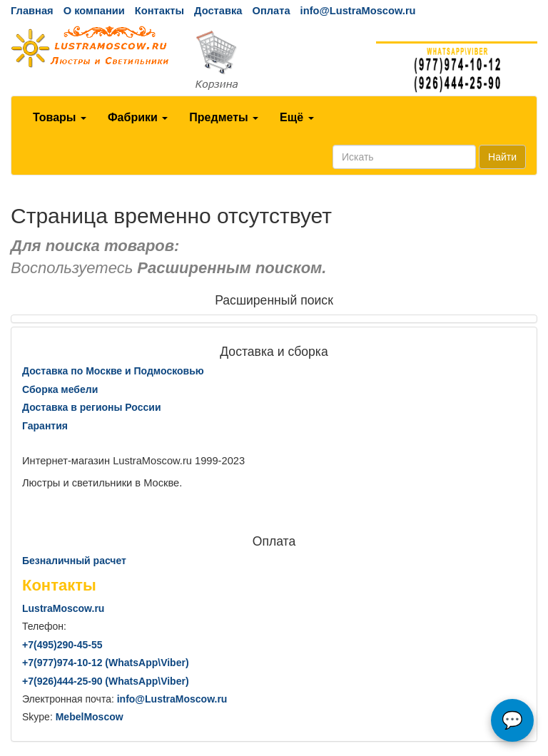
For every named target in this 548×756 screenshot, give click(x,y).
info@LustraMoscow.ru (358, 11)
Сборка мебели (60, 389)
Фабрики (138, 117)
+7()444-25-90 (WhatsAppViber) (106, 681)
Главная (32, 11)
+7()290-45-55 (62, 645)
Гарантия (45, 426)
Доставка (218, 11)
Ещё (297, 117)
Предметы (224, 117)
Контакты (159, 11)
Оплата (271, 11)
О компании (94, 11)
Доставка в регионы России (92, 407)
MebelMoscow (90, 717)
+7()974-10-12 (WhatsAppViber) (106, 663)
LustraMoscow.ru (63, 608)
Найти (502, 157)
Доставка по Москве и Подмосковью (113, 371)
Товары (60, 117)
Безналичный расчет (74, 561)
